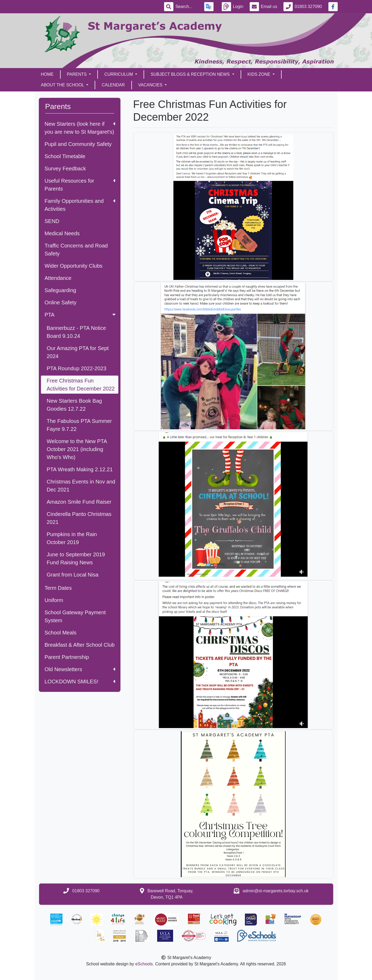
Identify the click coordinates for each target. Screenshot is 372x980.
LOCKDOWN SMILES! (80, 682)
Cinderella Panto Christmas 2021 (79, 518)
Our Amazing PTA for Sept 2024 (78, 352)
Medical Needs (62, 233)
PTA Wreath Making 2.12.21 (80, 469)
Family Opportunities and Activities (80, 205)
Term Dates (58, 588)
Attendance (58, 278)
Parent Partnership (67, 657)
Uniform (54, 600)
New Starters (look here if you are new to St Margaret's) (80, 128)
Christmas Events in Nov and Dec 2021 (81, 486)
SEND (52, 221)
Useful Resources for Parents (80, 185)
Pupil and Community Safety (78, 144)
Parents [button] (78, 74)
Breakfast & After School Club (80, 645)
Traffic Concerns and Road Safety (76, 250)
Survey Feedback (65, 169)
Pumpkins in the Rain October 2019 (72, 538)
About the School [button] (63, 85)
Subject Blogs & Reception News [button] (191, 74)
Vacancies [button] (151, 85)
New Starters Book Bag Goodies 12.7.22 (74, 405)
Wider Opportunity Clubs (74, 266)
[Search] (187, 7)
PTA (81, 315)
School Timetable (65, 156)
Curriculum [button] (119, 74)
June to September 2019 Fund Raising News (76, 558)
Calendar (113, 85)
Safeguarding (60, 290)
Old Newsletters (80, 669)
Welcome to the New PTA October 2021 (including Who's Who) (77, 449)
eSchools (144, 964)
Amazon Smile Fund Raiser (79, 502)
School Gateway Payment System (75, 616)
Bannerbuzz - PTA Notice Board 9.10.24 (76, 332)
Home (47, 74)
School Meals (61, 633)
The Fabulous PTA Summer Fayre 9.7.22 (79, 425)
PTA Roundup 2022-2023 (77, 368)
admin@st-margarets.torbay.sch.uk (276, 891)
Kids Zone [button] (260, 74)
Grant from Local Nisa (73, 575)
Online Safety (61, 302)
